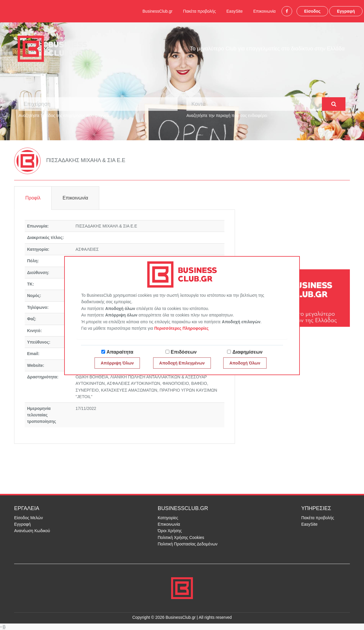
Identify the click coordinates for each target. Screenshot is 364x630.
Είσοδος (312, 11)
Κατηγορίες (168, 518)
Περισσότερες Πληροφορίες (182, 328)
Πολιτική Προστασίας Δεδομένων (188, 544)
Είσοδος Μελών (29, 518)
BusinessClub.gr (158, 11)
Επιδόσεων (184, 352)
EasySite (235, 11)
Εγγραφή (346, 11)
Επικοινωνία (264, 11)
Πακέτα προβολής (200, 11)
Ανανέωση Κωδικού (32, 531)
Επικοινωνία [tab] (75, 198)
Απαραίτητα (120, 352)
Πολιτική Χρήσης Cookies (181, 537)
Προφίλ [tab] (33, 198)
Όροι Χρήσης (170, 531)
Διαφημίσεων (247, 352)
